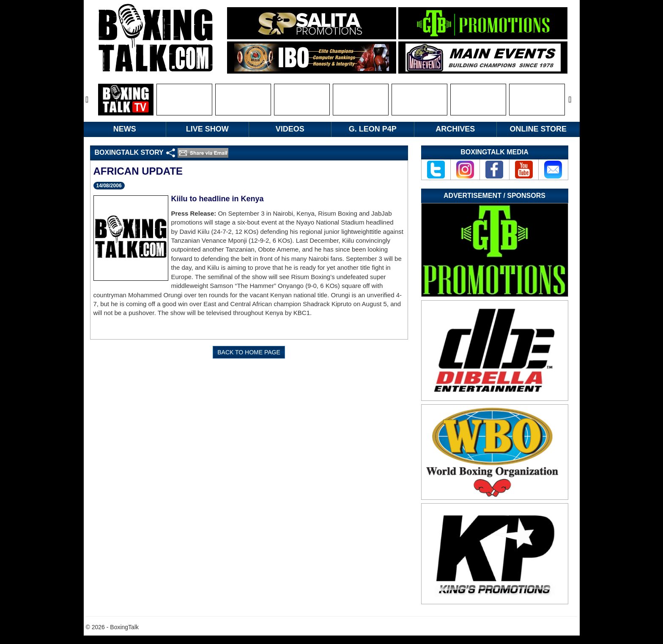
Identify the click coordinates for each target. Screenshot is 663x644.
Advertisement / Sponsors (495, 196)
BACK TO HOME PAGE (249, 352)
